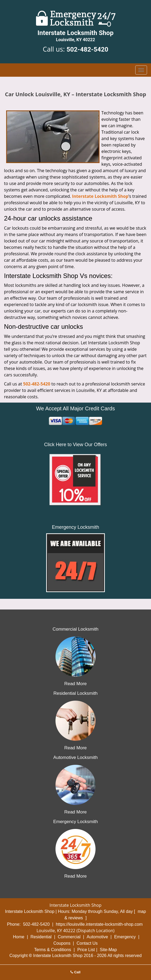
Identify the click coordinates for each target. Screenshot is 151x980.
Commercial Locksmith (75, 629)
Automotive (97, 937)
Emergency (125, 937)
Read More (75, 684)
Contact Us (87, 943)
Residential (41, 937)
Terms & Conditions (53, 950)
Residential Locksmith (75, 693)
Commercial (69, 937)
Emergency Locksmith (75, 822)
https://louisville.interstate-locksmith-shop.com (99, 924)
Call (75, 972)
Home (19, 937)
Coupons (62, 943)
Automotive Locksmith (75, 757)
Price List (86, 950)
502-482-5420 (87, 49)
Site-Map (108, 950)
